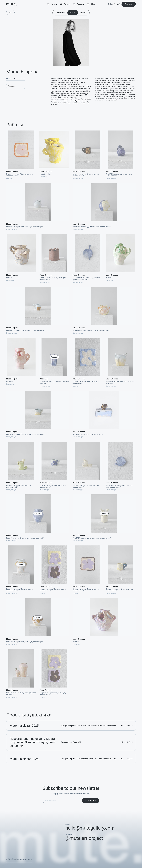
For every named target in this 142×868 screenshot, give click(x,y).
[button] (16, 86)
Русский (117, 4)
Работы (73, 13)
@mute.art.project (84, 838)
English (110, 4)
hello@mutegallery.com (90, 828)
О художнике (60, 13)
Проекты (84, 13)
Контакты (129, 4)
